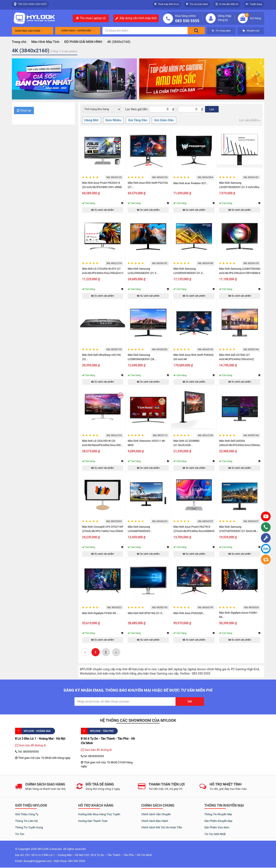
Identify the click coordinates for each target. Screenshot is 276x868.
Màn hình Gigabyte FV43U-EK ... (101, 613)
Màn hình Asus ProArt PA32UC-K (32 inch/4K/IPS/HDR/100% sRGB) (102, 185)
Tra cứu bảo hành (197, 4)
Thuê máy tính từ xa (167, 4)
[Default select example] (102, 109)
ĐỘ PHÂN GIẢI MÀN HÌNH (83, 42)
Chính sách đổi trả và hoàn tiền (162, 827)
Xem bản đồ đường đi (31, 745)
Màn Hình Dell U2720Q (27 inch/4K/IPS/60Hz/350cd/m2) (237, 357)
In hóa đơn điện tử (227, 4)
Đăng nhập (224, 16)
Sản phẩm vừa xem (217, 827)
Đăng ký (223, 20)
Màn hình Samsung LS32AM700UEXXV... (140, 529)
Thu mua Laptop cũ (91, 18)
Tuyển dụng (254, 4)
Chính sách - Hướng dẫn (78, 31)
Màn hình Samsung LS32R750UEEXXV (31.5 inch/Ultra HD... (239, 187)
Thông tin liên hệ (26, 821)
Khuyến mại (251, 31)
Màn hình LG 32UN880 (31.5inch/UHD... (186, 443)
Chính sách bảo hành (155, 821)
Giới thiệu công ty (27, 814)
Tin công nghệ (221, 31)
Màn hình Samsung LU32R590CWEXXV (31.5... (189, 271)
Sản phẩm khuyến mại (218, 821)
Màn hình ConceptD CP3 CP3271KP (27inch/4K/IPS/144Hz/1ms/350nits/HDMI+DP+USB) (113, 529)
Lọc (212, 109)
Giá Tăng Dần (138, 120)
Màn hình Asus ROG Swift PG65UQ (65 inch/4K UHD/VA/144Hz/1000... (193, 359)
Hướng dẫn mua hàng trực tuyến (99, 814)
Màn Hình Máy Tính (45, 42)
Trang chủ (19, 42)
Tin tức (20, 834)
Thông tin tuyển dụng (29, 827)
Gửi (190, 701)
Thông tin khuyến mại (218, 814)
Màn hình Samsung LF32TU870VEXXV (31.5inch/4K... (239, 529)
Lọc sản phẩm (250, 120)
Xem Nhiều (113, 120)
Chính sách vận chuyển (156, 814)
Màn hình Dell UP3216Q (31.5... (146, 613)
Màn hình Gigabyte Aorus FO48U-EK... (238, 615)
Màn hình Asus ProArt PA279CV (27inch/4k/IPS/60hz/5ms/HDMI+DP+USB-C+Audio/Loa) (198, 531)
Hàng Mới (92, 120)
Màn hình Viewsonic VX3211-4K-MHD (147, 443)
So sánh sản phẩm (103, 210)
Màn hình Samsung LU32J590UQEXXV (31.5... (143, 271)
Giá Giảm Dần (164, 120)
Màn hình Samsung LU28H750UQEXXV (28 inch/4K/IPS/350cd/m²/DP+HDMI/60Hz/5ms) (245, 271)
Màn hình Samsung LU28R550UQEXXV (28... (142, 357)
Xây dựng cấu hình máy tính (138, 18)
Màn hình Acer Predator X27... (191, 183)
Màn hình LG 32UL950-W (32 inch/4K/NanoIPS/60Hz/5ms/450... (103, 443)
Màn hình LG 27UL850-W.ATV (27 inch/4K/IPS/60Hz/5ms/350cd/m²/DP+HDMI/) (109, 271)
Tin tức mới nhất (215, 834)
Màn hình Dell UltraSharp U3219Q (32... (101, 357)
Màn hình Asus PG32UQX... (189, 613)
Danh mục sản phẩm (29, 31)
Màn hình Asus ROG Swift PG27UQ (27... (148, 185)
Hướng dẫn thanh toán (93, 821)
